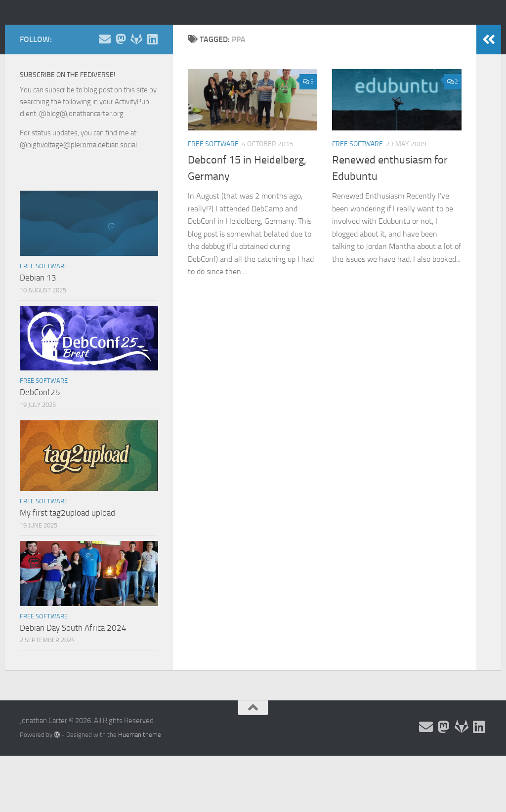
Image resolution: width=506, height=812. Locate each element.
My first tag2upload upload (67, 557)
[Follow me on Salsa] (136, 83)
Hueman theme (140, 779)
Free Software (213, 188)
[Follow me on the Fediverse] (121, 83)
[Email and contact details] (105, 83)
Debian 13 (38, 322)
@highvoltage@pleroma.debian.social (78, 189)
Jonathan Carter (87, 34)
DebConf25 (40, 437)
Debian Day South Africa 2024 (73, 672)
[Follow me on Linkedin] (152, 83)
